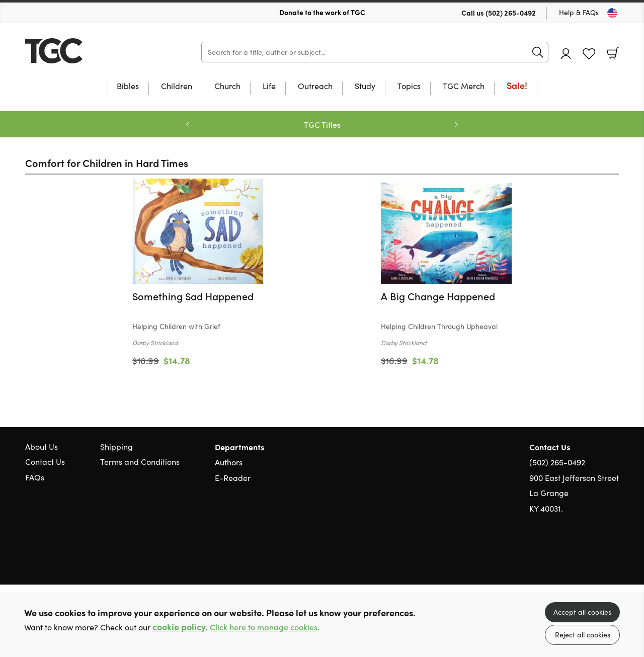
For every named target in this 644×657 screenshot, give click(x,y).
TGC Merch (464, 87)
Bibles (128, 87)
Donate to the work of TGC (322, 12)
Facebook (596, 557)
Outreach (315, 87)
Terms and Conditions (140, 462)
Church (227, 87)
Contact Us (45, 462)
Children (177, 87)
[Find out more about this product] (198, 319)
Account (566, 54)
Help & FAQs (579, 12)
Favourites (589, 54)
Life (269, 87)
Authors (229, 462)
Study (365, 87)
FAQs (35, 477)
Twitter (578, 557)
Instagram (614, 557)
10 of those (88, 51)
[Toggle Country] (612, 13)
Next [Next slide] (456, 124)
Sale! (517, 86)
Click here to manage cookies (264, 627)
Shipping (116, 446)
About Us (42, 446)
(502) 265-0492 (511, 13)
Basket (613, 53)
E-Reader (233, 478)
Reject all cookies (583, 635)
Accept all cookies (582, 612)
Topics (409, 87)
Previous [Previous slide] (188, 124)
